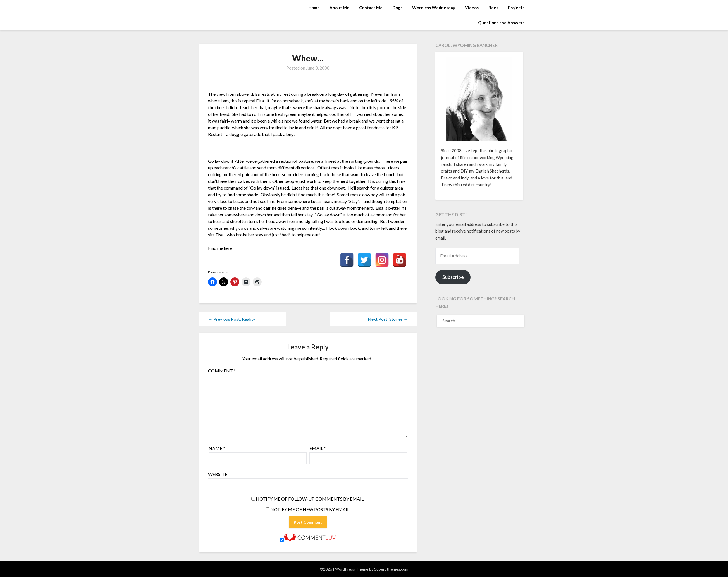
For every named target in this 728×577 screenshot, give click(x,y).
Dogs (397, 8)
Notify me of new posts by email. (310, 509)
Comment (222, 371)
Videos (472, 8)
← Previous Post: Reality (232, 319)
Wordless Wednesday (434, 8)
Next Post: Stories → (388, 319)
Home (314, 8)
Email (318, 448)
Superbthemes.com (391, 569)
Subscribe (453, 277)
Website (218, 474)
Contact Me (371, 8)
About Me (339, 8)
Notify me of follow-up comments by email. (310, 499)
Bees (493, 8)
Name (217, 448)
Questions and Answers (501, 23)
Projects (516, 8)
